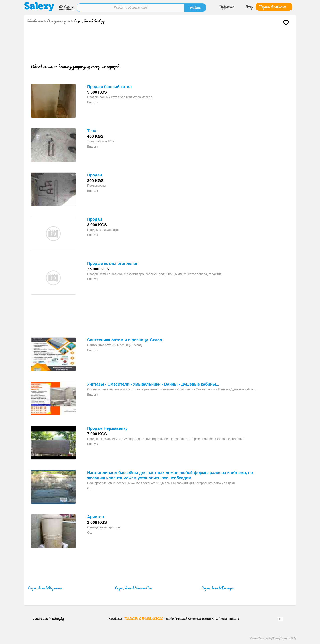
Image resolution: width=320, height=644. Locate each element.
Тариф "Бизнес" (229, 618)
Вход (249, 6)
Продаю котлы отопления (113, 263)
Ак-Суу (64, 6)
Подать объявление (272, 6)
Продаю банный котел (109, 86)
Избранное (227, 6)
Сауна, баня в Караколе (45, 588)
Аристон (96, 516)
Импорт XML (210, 618)
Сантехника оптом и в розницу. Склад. (125, 340)
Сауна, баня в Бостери (217, 588)
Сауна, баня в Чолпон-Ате (134, 588)
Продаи (95, 175)
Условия (170, 618)
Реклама (181, 618)
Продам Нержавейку (107, 428)
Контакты (194, 618)
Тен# (92, 130)
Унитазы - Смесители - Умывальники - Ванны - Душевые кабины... (153, 384)
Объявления (35, 20)
